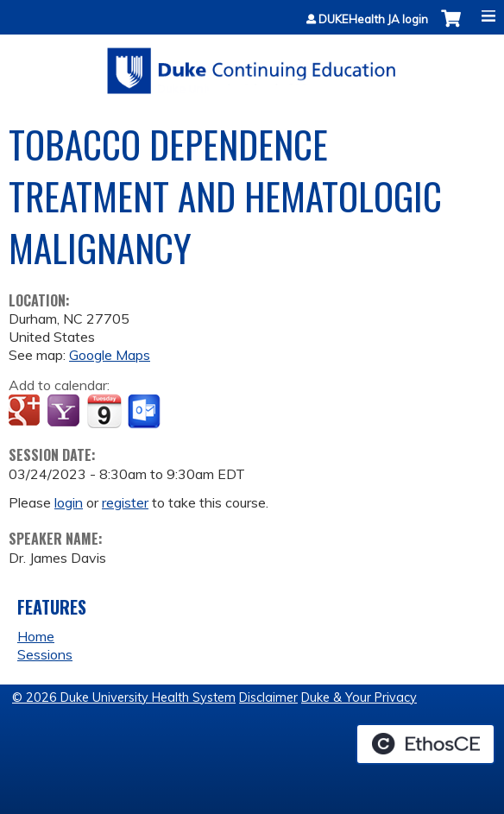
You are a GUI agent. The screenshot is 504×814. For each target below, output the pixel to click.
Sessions (45, 654)
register (125, 502)
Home (36, 636)
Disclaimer (268, 697)
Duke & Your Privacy (359, 697)
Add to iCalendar (104, 411)
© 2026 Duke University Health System (124, 697)
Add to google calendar (26, 412)
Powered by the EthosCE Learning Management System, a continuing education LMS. (425, 744)
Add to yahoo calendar (65, 412)
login (69, 502)
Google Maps (110, 355)
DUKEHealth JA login (373, 19)
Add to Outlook (145, 412)
